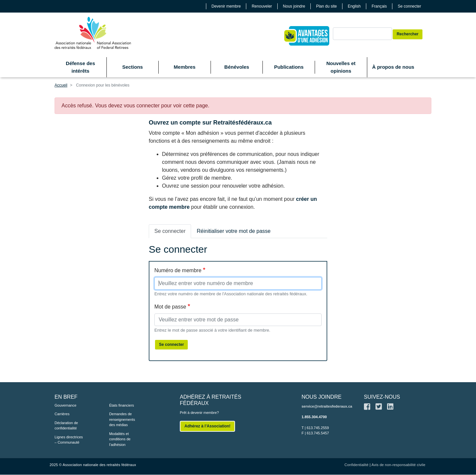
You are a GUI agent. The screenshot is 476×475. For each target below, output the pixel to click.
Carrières (62, 414)
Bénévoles (237, 67)
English (354, 6)
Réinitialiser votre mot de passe (234, 231)
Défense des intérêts (80, 67)
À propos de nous (393, 67)
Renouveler (262, 6)
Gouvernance (65, 405)
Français (379, 6)
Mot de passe (170, 307)
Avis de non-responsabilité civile (398, 465)
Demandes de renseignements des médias (122, 419)
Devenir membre (226, 6)
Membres (185, 67)
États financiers (121, 405)
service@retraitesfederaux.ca (327, 406)
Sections (133, 67)
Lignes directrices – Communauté (69, 440)
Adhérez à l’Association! (207, 426)
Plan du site (326, 6)
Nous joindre (294, 6)
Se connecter (409, 6)
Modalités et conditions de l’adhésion (120, 439)
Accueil (61, 85)
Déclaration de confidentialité (66, 426)
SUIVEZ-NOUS (382, 397)
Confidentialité (357, 465)
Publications (289, 67)
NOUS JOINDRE (321, 397)
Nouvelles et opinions (341, 67)
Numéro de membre (178, 270)
